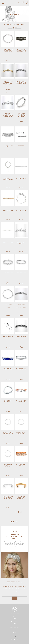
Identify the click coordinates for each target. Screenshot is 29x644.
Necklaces (15, 634)
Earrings (15, 632)
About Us (15, 617)
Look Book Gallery (15, 620)
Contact (15, 619)
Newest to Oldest (10, 24)
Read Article (15, 549)
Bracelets (15, 631)
